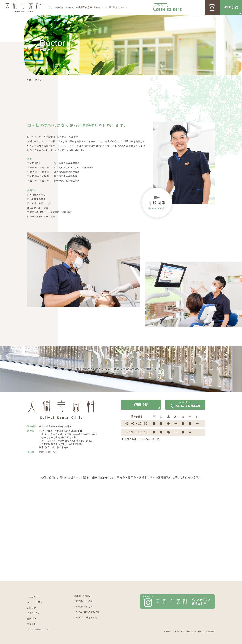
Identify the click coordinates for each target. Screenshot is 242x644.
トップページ (34, 597)
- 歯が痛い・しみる (83, 601)
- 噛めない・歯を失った (86, 617)
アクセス (123, 7)
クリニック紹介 (56, 7)
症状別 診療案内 (84, 7)
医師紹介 (113, 7)
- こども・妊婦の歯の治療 (87, 612)
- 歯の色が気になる (83, 606)
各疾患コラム (100, 7)
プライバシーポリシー (38, 629)
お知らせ (70, 7)
